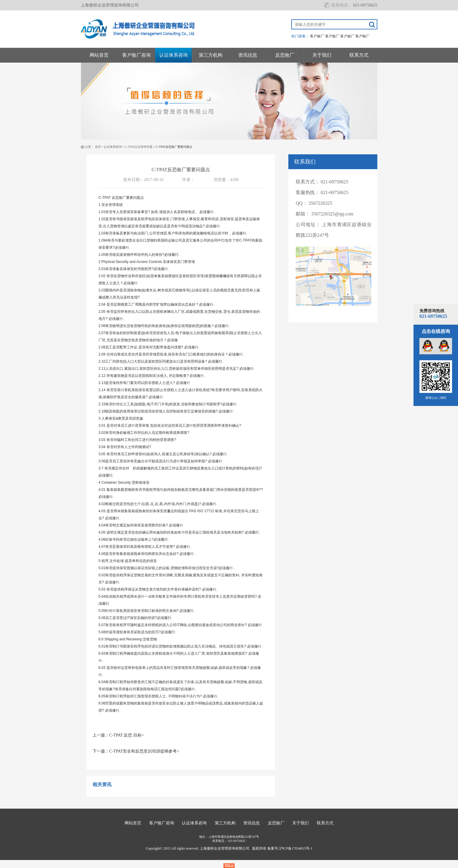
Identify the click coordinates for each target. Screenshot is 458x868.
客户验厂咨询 (136, 55)
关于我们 (322, 55)
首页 (98, 147)
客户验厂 (317, 36)
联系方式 (359, 55)
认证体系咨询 (174, 55)
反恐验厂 (285, 55)
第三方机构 (211, 55)
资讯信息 (248, 55)
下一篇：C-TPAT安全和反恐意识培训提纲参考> (136, 751)
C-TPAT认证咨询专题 (139, 147)
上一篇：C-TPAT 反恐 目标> (118, 735)
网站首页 (99, 55)
